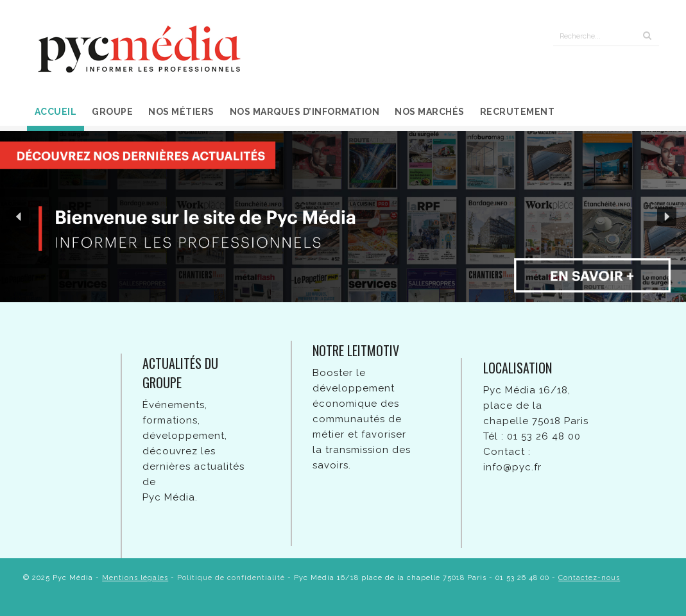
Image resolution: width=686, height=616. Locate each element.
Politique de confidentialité (231, 578)
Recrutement (518, 112)
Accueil (56, 112)
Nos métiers (181, 112)
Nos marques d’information (305, 112)
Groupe (112, 112)
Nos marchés (430, 112)
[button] (19, 217)
